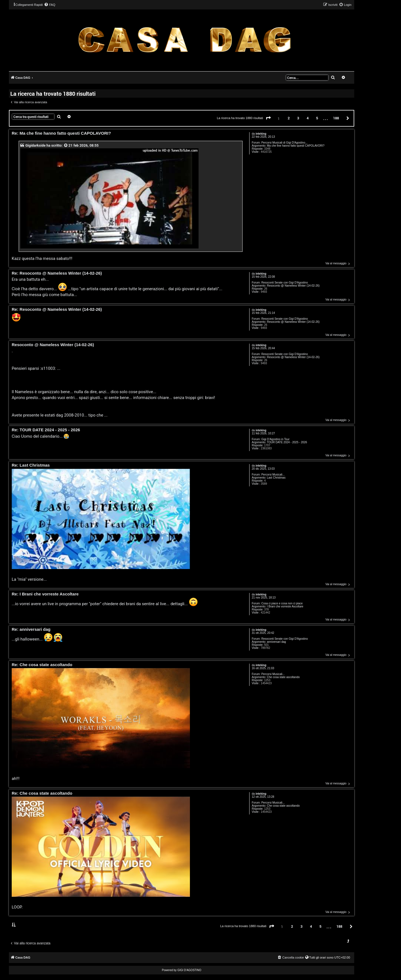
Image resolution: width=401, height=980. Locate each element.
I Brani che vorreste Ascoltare (285, 606)
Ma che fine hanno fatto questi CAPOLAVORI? (296, 146)
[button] (268, 118)
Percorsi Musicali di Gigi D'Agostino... (284, 143)
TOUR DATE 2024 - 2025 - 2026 (287, 442)
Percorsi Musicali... (273, 475)
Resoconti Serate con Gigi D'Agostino (284, 283)
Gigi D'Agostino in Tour (275, 439)
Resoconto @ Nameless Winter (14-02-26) (293, 286)
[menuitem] (50, 5)
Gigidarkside (36, 145)
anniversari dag (276, 642)
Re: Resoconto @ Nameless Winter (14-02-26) (57, 273)
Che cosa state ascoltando (283, 677)
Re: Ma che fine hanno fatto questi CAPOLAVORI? (61, 133)
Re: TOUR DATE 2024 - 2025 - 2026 (46, 430)
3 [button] (298, 118)
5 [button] (317, 118)
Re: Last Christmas (31, 465)
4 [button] (308, 118)
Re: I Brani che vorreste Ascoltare (45, 594)
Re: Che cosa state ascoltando (42, 665)
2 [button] (289, 118)
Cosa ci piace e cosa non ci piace (282, 603)
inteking (261, 134)
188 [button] (336, 118)
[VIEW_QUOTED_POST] (66, 145)
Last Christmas (276, 478)
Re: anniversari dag (31, 630)
